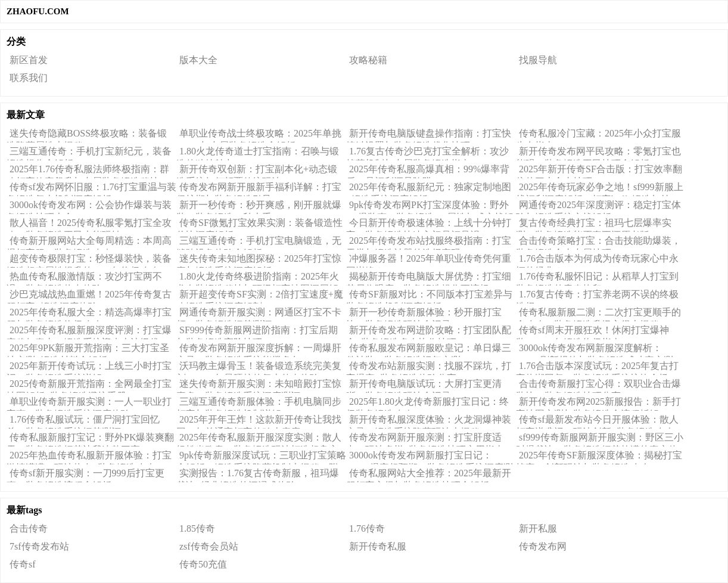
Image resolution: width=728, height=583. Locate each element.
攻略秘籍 (368, 60)
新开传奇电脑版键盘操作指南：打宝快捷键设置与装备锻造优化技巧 (429, 135)
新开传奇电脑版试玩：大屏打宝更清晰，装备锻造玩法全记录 (424, 386)
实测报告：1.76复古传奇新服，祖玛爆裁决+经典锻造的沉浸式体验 (258, 475)
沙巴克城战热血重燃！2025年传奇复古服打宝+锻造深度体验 (89, 296)
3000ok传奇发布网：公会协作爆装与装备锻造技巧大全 (89, 207)
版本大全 (198, 60)
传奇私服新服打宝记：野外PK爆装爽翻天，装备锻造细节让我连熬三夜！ (90, 439)
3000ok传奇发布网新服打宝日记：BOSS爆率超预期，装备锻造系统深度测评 (430, 457)
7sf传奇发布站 (39, 546)
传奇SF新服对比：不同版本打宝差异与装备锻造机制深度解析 (429, 296)
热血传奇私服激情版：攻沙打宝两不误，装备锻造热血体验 (84, 278)
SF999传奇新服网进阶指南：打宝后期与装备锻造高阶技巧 (257, 332)
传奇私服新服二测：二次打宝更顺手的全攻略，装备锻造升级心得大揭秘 (598, 314)
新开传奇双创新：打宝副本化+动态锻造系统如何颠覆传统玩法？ (257, 171)
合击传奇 (29, 528)
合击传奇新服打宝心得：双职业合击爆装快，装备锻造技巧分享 (598, 386)
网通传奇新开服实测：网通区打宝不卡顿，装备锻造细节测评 (259, 314)
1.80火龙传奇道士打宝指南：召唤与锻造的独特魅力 (258, 153)
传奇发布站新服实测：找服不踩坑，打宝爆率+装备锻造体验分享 (429, 368)
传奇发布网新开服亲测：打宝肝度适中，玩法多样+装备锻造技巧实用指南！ (430, 439)
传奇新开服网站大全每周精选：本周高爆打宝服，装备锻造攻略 (89, 243)
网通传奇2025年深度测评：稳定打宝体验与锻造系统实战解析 (598, 207)
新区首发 (29, 60)
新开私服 (538, 528)
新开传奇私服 (378, 546)
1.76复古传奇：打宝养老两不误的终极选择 (597, 296)
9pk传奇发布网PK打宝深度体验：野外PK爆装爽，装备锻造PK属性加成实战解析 (430, 207)
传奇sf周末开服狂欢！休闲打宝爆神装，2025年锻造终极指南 (592, 332)
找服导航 (538, 60)
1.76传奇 (367, 528)
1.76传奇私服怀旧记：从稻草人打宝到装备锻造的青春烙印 (597, 278)
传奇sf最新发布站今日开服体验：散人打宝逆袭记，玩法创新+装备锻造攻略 (597, 421)
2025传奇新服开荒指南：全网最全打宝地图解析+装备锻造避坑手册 (89, 386)
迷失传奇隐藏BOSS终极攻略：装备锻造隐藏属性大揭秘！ (87, 135)
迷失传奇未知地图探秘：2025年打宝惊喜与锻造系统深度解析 (259, 261)
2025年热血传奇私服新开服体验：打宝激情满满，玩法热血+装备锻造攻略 (89, 457)
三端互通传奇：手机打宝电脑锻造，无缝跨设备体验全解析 (259, 243)
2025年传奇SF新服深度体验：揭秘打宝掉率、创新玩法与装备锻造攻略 (599, 457)
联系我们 (29, 78)
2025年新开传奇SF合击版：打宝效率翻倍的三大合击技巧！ (599, 171)
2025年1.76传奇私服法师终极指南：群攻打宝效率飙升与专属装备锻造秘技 (88, 171)
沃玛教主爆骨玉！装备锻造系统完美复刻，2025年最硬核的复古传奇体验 (259, 368)
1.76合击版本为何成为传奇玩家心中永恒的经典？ (597, 261)
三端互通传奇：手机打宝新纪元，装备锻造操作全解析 (89, 153)
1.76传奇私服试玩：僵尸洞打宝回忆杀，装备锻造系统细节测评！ (83, 421)
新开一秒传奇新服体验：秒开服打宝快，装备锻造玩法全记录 (424, 314)
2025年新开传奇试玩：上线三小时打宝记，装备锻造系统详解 (89, 368)
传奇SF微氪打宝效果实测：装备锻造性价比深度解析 (259, 225)
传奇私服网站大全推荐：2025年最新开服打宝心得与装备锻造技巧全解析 (429, 475)
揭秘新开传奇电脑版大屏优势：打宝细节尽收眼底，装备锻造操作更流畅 (429, 278)
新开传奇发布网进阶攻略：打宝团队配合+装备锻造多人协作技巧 (429, 332)
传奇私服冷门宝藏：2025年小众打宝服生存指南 (598, 135)
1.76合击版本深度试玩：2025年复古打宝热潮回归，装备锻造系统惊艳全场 (597, 368)
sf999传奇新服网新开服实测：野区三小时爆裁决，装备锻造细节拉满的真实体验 (600, 439)
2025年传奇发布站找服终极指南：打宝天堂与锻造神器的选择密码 (429, 243)
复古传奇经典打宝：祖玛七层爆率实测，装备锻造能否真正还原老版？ (594, 225)
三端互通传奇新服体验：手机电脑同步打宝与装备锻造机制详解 (259, 404)
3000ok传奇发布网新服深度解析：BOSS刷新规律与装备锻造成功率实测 (595, 350)
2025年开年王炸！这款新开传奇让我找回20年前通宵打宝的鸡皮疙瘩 (259, 421)
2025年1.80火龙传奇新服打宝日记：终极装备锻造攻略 (427, 404)
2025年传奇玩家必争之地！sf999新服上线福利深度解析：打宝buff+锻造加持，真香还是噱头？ (600, 189)
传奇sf (23, 564)
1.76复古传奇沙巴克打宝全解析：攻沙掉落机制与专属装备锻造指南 (427, 153)
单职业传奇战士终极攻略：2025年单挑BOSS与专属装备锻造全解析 (259, 135)
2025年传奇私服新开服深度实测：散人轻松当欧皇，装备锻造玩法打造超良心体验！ (259, 439)
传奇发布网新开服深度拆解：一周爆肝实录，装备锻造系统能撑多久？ (259, 350)
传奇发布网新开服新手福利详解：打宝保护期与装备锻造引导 (259, 189)
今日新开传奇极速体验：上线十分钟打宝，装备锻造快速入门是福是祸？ (429, 225)
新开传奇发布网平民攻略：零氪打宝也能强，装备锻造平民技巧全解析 (598, 153)
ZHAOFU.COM (38, 11)
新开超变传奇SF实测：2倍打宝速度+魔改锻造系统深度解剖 (260, 296)
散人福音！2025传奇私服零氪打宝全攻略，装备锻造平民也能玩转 (89, 225)
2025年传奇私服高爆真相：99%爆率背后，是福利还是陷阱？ (428, 171)
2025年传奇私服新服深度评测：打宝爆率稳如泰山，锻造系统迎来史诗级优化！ (89, 332)
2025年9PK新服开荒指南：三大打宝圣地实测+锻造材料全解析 (88, 350)
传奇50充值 (203, 564)
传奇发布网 (543, 546)
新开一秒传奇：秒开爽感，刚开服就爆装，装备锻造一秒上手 (259, 207)
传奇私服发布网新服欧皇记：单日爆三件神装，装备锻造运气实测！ (429, 350)
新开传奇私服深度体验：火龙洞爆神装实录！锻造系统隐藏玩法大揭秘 (429, 421)
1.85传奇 (197, 528)
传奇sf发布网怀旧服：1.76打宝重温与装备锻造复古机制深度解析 (91, 189)
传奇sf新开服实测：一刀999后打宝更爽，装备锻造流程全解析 (85, 475)
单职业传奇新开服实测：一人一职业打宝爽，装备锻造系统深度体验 (89, 404)
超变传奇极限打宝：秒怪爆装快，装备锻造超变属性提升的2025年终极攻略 (89, 261)
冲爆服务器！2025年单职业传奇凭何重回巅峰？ (429, 261)
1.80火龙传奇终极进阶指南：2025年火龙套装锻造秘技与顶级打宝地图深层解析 (258, 278)
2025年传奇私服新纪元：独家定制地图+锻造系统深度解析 (429, 189)
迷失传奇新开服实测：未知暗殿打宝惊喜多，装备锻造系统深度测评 (259, 386)
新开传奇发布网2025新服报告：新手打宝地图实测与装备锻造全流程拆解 (598, 404)
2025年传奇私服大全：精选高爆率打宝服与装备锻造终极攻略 (89, 314)
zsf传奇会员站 (209, 546)
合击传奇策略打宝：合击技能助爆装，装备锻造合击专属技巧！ (598, 243)
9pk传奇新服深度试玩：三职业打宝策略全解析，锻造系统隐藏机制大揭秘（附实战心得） (261, 457)
